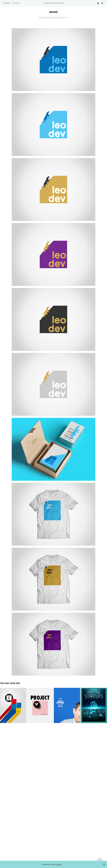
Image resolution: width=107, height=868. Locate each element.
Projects (7, 3)
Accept (59, 864)
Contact (16, 3)
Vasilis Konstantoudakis (53, 3)
